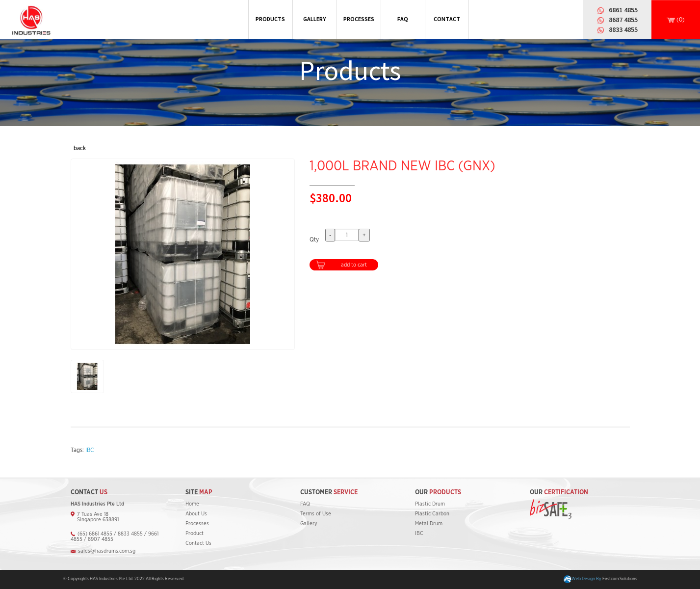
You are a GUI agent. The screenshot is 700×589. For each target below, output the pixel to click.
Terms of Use (316, 514)
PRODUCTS (270, 19)
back (80, 148)
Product (194, 533)
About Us (196, 514)
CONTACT (447, 19)
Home (192, 504)
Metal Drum (429, 523)
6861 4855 (623, 10)
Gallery (309, 523)
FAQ (403, 19)
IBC (90, 450)
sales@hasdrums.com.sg (107, 551)
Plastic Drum (430, 504)
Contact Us (198, 543)
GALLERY (314, 19)
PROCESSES (359, 19)
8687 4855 (623, 20)
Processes (197, 523)
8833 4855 (623, 29)
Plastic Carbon (432, 514)
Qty (314, 240)
